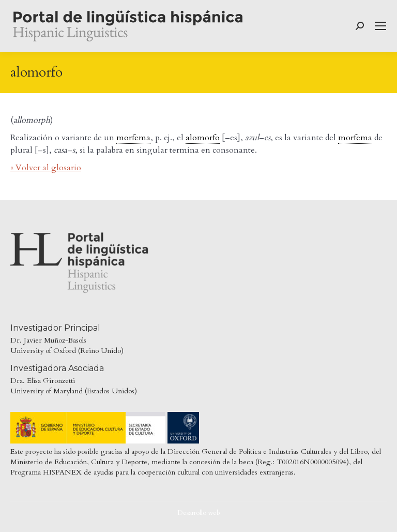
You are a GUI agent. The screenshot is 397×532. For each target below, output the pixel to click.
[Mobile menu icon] (380, 26)
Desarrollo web (199, 513)
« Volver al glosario (46, 168)
